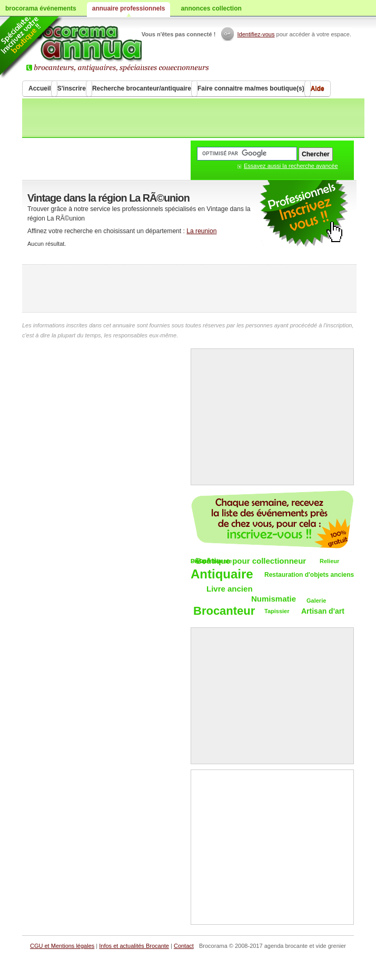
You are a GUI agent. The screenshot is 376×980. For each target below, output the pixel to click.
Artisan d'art (323, 611)
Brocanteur (224, 611)
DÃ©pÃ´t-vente (211, 561)
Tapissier (277, 611)
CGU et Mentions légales (62, 946)
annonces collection (211, 8)
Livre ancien (230, 589)
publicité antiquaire (304, 214)
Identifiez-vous (256, 34)
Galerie (316, 601)
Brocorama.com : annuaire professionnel (123, 47)
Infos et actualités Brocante (134, 946)
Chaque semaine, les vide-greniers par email (272, 519)
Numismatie (274, 599)
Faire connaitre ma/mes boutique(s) (251, 88)
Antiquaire (222, 574)
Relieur (329, 561)
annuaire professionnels (129, 8)
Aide (318, 88)
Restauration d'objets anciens (309, 575)
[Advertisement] (190, 288)
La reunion (201, 231)
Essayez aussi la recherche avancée (291, 166)
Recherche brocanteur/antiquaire (142, 88)
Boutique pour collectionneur (251, 561)
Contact (184, 946)
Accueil (40, 88)
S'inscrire (72, 88)
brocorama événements (41, 8)
